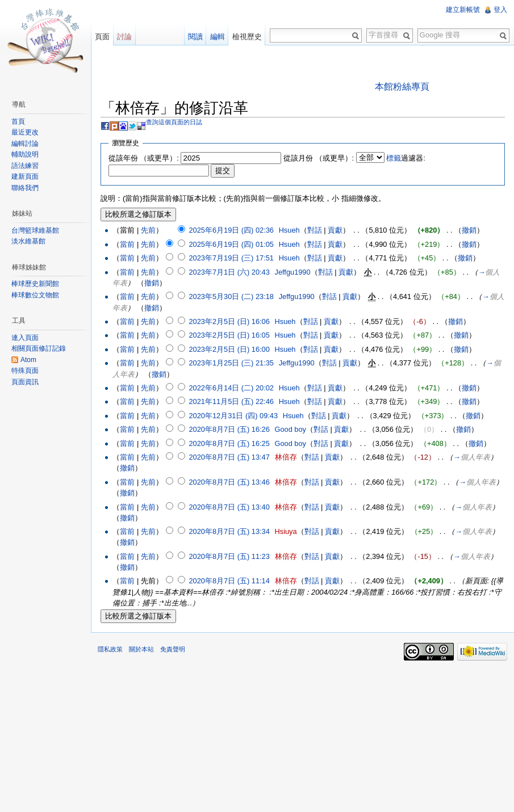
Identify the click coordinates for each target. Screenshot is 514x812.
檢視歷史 (247, 37)
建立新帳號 (463, 10)
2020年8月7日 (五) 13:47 (229, 457)
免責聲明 (173, 649)
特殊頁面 (25, 371)
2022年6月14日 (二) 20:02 (231, 388)
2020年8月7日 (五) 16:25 (229, 443)
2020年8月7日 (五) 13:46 (229, 482)
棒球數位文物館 (35, 295)
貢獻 (335, 230)
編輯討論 (25, 144)
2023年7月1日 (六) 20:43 (229, 272)
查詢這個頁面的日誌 (174, 122)
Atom (28, 360)
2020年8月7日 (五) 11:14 (229, 581)
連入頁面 (25, 338)
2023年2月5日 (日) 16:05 (229, 335)
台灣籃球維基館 (35, 230)
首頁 (18, 121)
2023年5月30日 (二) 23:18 (231, 296)
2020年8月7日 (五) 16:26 (229, 429)
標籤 (394, 158)
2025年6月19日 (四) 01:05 (231, 244)
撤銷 (469, 230)
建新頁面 (25, 176)
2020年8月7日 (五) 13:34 (229, 531)
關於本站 (141, 649)
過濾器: (406, 158)
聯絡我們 (25, 188)
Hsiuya (286, 531)
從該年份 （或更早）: (144, 158)
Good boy (291, 429)
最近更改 (25, 132)
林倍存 (286, 457)
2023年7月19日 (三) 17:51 (231, 258)
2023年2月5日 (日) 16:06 (229, 321)
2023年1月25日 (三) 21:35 (231, 363)
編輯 (218, 37)
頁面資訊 (25, 382)
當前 (127, 244)
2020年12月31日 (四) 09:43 (233, 416)
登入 (500, 10)
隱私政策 (110, 649)
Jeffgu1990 (293, 272)
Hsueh (289, 230)
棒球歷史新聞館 (35, 284)
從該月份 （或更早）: (319, 158)
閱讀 (195, 37)
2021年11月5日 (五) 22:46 (231, 401)
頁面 (102, 37)
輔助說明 (25, 154)
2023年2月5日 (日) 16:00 (229, 349)
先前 (148, 230)
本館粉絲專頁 (402, 87)
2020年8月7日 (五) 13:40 (229, 507)
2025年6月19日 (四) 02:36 (231, 230)
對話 (315, 230)
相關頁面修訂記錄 (39, 348)
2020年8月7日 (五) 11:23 (229, 556)
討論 (124, 37)
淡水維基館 (28, 241)
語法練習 (25, 166)
